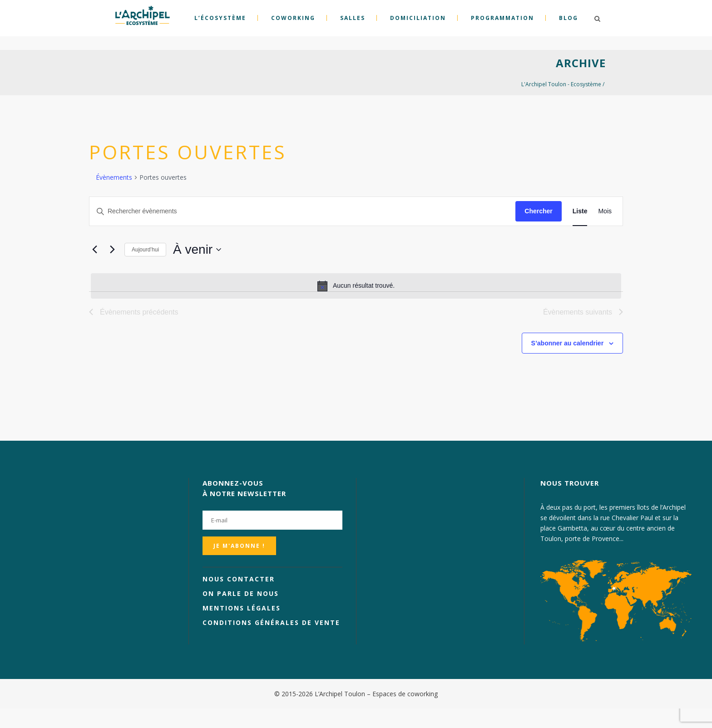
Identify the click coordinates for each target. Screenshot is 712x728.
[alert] (356, 286)
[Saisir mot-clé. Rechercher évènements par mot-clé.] (302, 211)
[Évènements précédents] (94, 250)
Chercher (538, 211)
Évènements (114, 177)
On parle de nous (241, 593)
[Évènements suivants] (112, 250)
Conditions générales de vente (271, 622)
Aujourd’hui (145, 250)
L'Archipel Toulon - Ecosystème (561, 84)
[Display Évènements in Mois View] (605, 211)
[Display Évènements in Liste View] (580, 211)
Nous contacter (239, 579)
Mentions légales (242, 608)
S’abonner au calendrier (568, 343)
